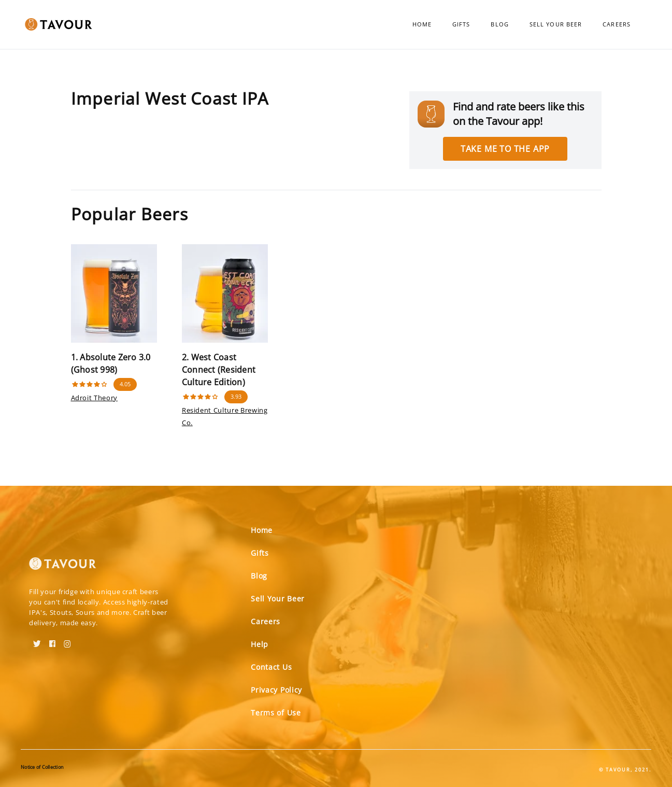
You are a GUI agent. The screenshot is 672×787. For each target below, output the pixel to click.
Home (422, 24)
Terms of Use (276, 713)
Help (260, 644)
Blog (499, 24)
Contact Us (271, 667)
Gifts (461, 24)
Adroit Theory (94, 398)
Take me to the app (505, 149)
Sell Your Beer (556, 24)
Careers (617, 24)
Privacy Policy (276, 690)
